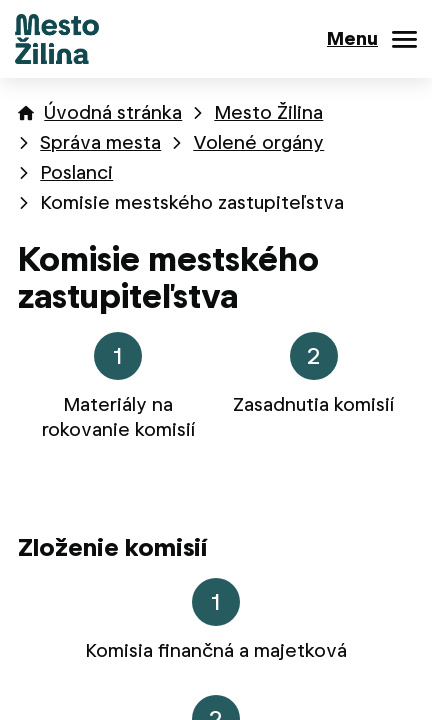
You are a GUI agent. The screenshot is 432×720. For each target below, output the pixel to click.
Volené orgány (258, 142)
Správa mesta (100, 142)
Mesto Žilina (268, 112)
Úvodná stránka (113, 112)
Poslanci (76, 172)
